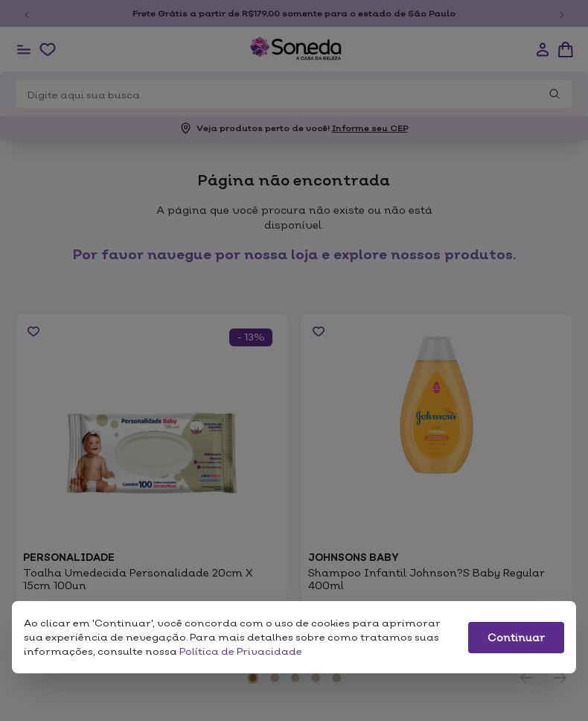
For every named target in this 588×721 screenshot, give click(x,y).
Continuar (516, 637)
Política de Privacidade (241, 651)
